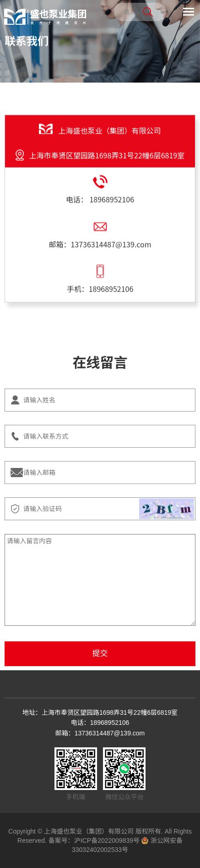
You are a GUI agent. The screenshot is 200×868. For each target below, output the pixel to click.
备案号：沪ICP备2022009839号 (94, 840)
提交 (100, 654)
